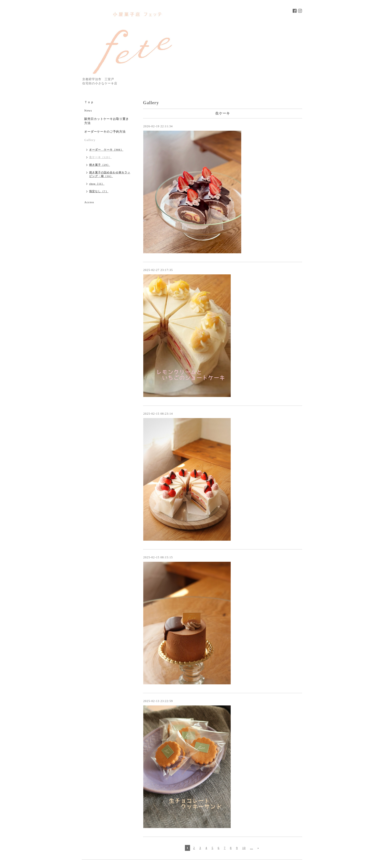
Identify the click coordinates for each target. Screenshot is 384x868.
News (88, 111)
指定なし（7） (99, 191)
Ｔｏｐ (89, 102)
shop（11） (97, 184)
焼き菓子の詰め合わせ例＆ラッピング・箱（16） (110, 174)
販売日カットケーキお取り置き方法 (107, 121)
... (252, 848)
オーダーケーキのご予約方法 (105, 132)
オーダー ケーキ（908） (106, 150)
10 (244, 848)
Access (89, 202)
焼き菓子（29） (100, 165)
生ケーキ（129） (100, 157)
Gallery (90, 140)
